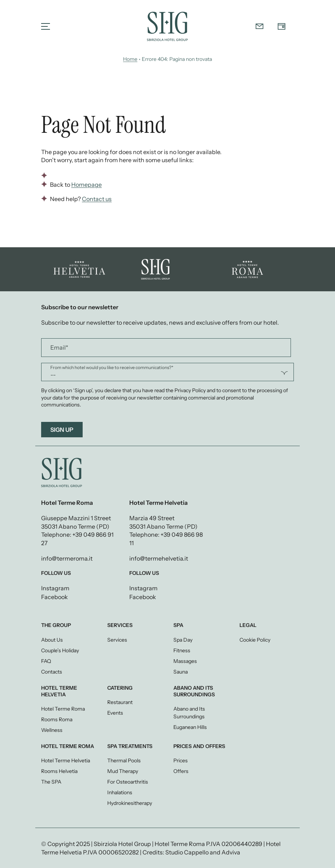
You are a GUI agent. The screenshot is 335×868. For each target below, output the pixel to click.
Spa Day (183, 640)
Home (130, 59)
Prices (181, 761)
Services (117, 640)
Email (59, 348)
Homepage (87, 185)
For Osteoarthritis (128, 782)
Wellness (52, 730)
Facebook (55, 597)
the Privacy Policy (186, 390)
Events (115, 713)
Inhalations (120, 792)
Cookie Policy (255, 640)
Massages (185, 661)
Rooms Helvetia (59, 771)
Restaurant (120, 702)
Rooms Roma (57, 719)
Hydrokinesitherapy (130, 803)
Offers (181, 771)
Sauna (181, 672)
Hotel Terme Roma (63, 709)
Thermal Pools (124, 761)
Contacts (52, 672)
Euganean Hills (190, 727)
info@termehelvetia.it (159, 558)
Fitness (182, 650)
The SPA (51, 782)
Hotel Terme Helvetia (66, 761)
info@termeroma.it (67, 558)
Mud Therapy (123, 771)
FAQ (46, 661)
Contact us (97, 199)
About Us (52, 640)
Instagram (55, 588)
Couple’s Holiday (60, 650)
